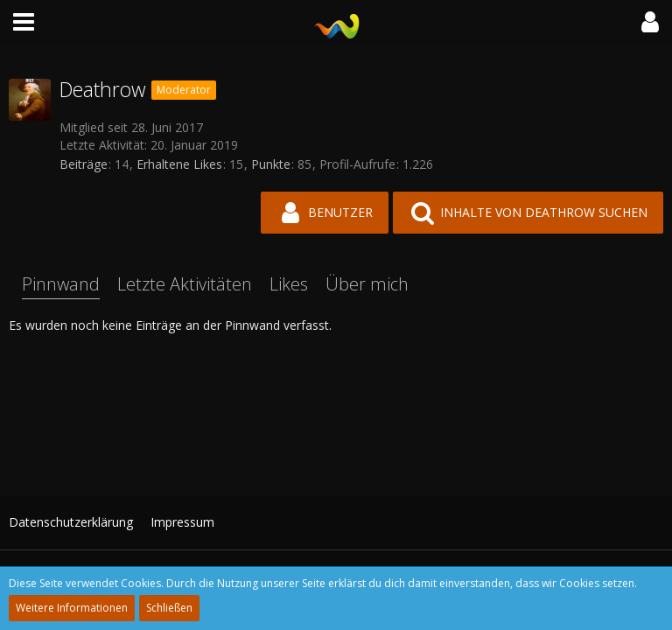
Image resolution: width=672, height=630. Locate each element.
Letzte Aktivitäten (185, 284)
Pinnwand (61, 284)
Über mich (367, 284)
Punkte (271, 164)
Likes (289, 284)
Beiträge (84, 164)
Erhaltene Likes (179, 164)
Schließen (169, 608)
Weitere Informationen (72, 608)
